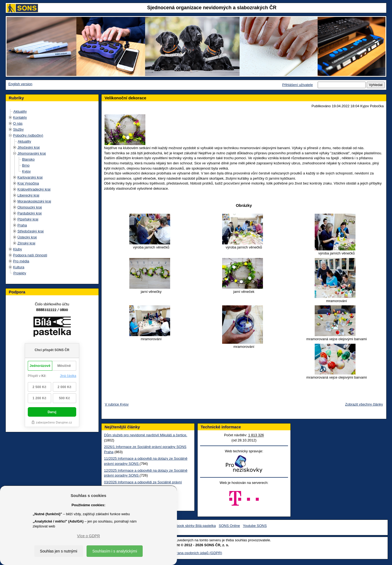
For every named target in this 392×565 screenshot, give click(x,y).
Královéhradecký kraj (34, 189)
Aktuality (20, 111)
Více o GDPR (88, 536)
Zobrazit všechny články (364, 404)
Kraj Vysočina (28, 183)
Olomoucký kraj (30, 207)
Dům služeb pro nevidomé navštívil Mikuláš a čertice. (146, 435)
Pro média (21, 261)
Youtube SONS (255, 526)
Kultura (19, 267)
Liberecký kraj (28, 195)
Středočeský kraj (30, 231)
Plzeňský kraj (28, 219)
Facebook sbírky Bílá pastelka (192, 526)
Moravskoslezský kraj (34, 201)
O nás (18, 123)
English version (20, 84)
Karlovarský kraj (30, 177)
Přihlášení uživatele (297, 85)
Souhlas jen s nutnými (59, 551)
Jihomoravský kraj (32, 153)
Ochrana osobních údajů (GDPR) (196, 553)
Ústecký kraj (27, 237)
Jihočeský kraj (29, 147)
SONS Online (229, 526)
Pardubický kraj (30, 213)
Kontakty (20, 117)
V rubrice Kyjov (117, 404)
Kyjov (26, 171)
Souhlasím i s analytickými (115, 551)
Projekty (20, 273)
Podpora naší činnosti (30, 255)
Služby (18, 129)
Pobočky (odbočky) (28, 135)
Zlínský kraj (26, 243)
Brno (26, 165)
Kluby (18, 249)
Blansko (28, 159)
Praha (22, 225)
